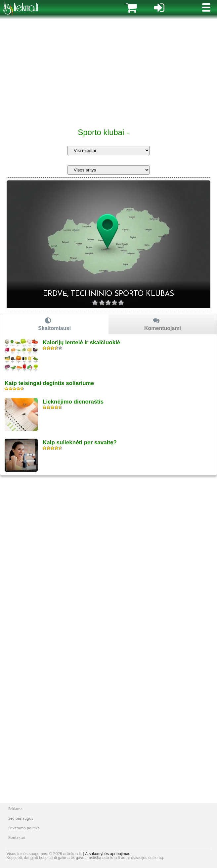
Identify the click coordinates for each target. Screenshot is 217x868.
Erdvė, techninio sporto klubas (108, 294)
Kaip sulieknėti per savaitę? (80, 442)
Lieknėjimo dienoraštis (73, 402)
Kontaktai (17, 838)
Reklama (15, 809)
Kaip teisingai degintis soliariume (49, 383)
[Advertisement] (108, 73)
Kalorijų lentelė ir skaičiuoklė (81, 342)
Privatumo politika (24, 828)
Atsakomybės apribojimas (108, 854)
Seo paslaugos (21, 818)
